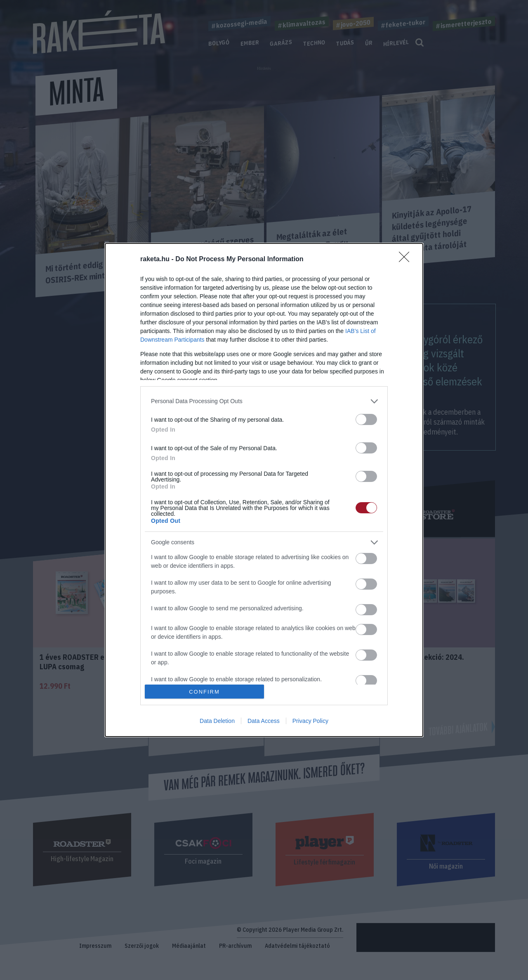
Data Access (264, 721)
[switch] (366, 419)
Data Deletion (217, 721)
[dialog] (264, 490)
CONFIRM (204, 692)
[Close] (407, 260)
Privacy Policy (310, 721)
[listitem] (264, 401)
